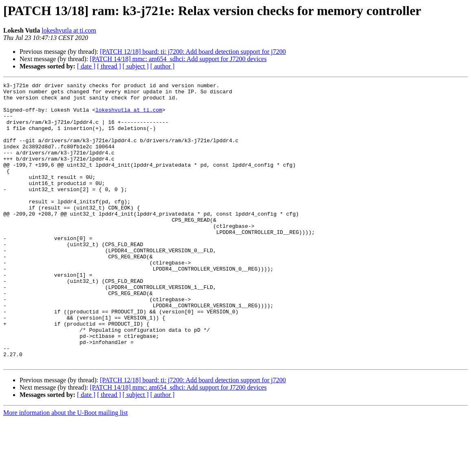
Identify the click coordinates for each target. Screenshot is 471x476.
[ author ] (163, 66)
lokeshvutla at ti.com (69, 30)
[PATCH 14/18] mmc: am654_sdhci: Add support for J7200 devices (178, 59)
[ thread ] (109, 66)
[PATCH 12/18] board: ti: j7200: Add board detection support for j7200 (193, 52)
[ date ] (86, 66)
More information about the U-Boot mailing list (66, 469)
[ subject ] (136, 66)
